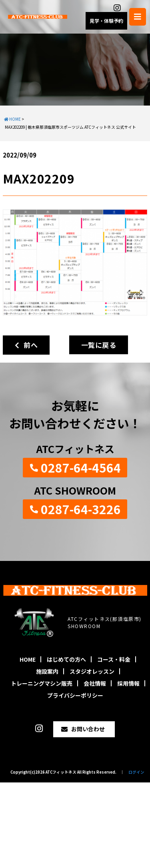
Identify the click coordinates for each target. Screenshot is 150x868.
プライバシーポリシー (75, 695)
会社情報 (95, 683)
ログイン (136, 772)
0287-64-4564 (81, 467)
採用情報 (128, 683)
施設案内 (47, 671)
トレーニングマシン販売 (42, 683)
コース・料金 (114, 659)
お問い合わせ (88, 729)
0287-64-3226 (81, 509)
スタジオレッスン (92, 671)
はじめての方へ (66, 659)
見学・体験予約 (106, 21)
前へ (26, 345)
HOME (28, 659)
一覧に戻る (99, 345)
